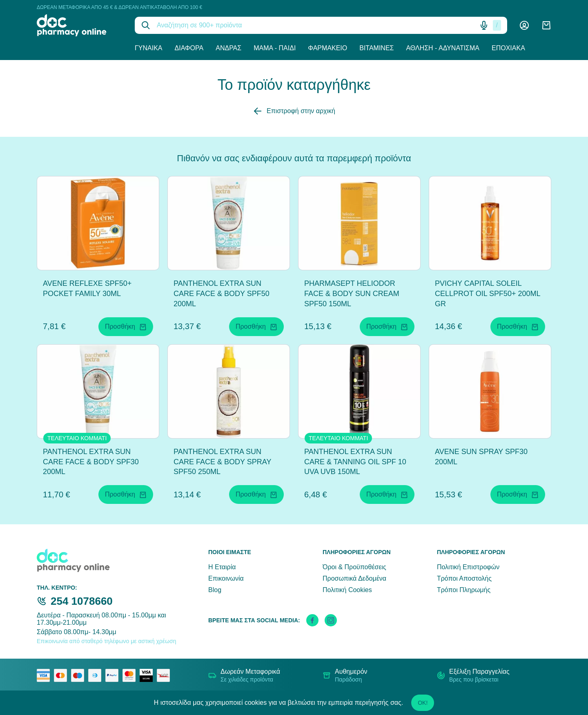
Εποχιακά (508, 48)
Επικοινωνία (226, 578)
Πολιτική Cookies (347, 590)
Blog (215, 590)
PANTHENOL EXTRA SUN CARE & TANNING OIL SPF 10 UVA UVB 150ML (355, 462)
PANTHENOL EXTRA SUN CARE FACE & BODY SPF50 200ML (222, 294)
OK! (423, 703)
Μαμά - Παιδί (275, 48)
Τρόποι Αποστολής (464, 578)
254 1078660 (82, 601)
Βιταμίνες (376, 48)
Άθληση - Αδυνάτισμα (443, 48)
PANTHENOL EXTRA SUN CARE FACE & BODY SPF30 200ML (91, 462)
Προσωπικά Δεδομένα (354, 578)
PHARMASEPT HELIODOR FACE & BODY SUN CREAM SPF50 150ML (352, 294)
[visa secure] (148, 675)
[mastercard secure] (131, 675)
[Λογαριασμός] (524, 25)
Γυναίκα (149, 48)
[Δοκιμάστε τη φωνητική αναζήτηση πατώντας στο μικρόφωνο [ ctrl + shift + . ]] (484, 25)
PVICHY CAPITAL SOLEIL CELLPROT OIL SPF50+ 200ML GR (488, 294)
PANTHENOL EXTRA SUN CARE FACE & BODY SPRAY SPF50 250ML (222, 462)
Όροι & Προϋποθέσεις (354, 567)
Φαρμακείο (327, 48)
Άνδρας (228, 48)
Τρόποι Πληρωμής (464, 590)
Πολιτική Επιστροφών (468, 567)
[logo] (80, 25)
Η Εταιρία (222, 567)
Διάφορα (189, 48)
